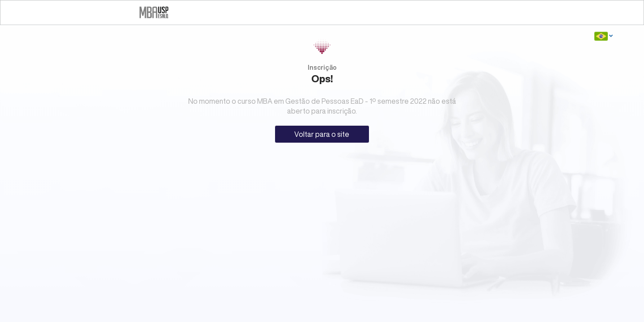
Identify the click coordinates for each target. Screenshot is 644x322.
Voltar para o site (322, 134)
